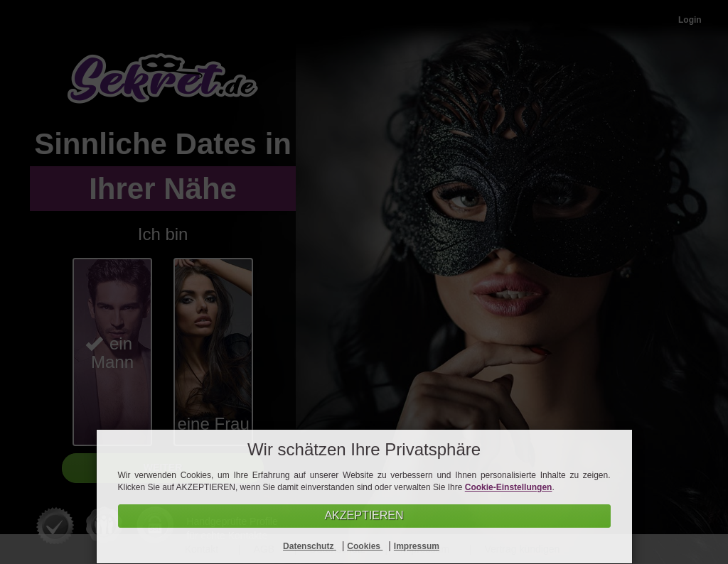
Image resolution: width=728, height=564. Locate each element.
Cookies (365, 546)
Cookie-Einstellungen (509, 487)
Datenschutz (310, 546)
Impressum (417, 546)
